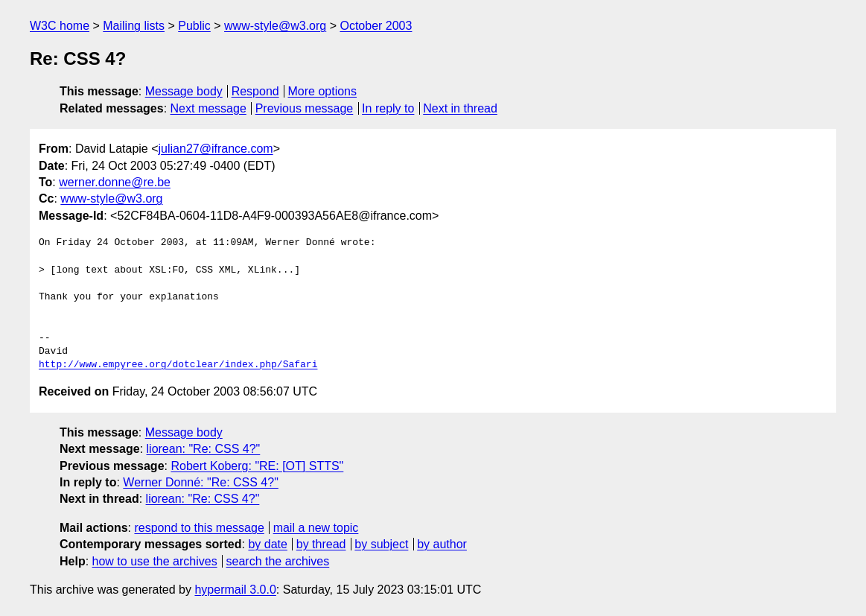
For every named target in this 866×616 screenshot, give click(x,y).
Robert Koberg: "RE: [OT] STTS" (257, 466)
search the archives (278, 561)
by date (267, 544)
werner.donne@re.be (115, 182)
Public (194, 26)
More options (323, 91)
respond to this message (199, 528)
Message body (184, 91)
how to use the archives (155, 561)
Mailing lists (134, 26)
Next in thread (460, 108)
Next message (208, 108)
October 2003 (376, 26)
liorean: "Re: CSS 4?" (204, 449)
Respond (255, 91)
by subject (381, 544)
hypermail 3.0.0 (235, 590)
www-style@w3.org (275, 26)
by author (442, 544)
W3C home (60, 26)
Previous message (305, 108)
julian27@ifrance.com (216, 149)
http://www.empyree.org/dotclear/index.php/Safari (178, 365)
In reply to (388, 108)
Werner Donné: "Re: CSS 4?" (201, 482)
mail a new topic (316, 528)
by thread (321, 544)
